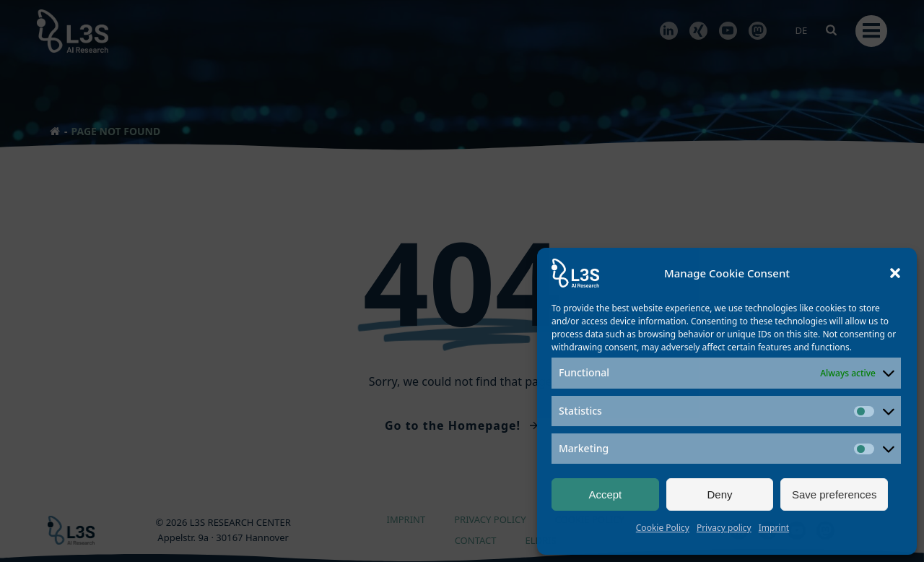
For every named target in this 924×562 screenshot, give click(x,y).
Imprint (774, 528)
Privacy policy (724, 528)
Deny (719, 494)
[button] (895, 273)
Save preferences (834, 494)
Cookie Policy (663, 528)
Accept (605, 494)
